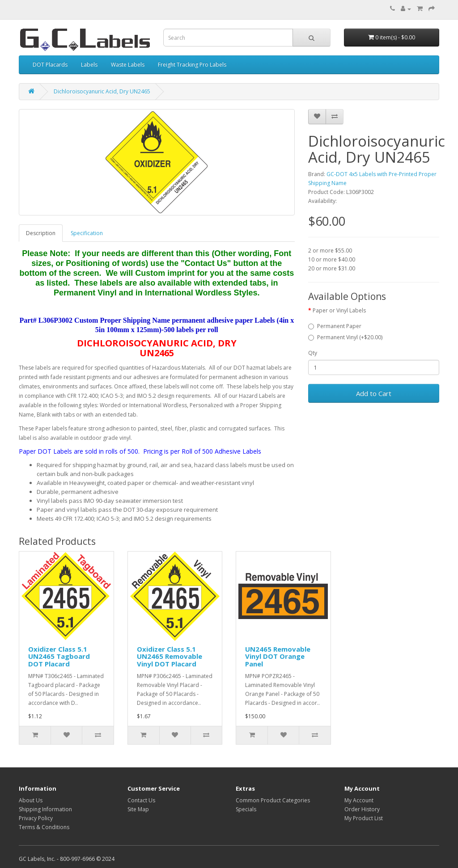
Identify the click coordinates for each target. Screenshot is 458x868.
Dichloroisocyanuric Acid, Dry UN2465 (102, 91)
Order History (362, 809)
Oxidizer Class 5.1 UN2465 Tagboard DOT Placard (59, 656)
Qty (313, 353)
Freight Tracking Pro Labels (192, 65)
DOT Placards (50, 65)
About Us (31, 800)
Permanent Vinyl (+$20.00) (345, 337)
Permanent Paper (335, 326)
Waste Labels (128, 65)
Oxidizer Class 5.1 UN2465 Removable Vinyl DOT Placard (170, 656)
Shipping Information (45, 809)
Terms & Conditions (44, 827)
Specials (246, 809)
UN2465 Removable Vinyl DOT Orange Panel (278, 656)
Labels (89, 65)
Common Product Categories (273, 800)
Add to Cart (374, 393)
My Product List (364, 818)
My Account (359, 800)
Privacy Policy (36, 818)
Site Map (138, 809)
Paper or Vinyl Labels (339, 310)
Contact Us (141, 800)
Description (41, 233)
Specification (87, 233)
